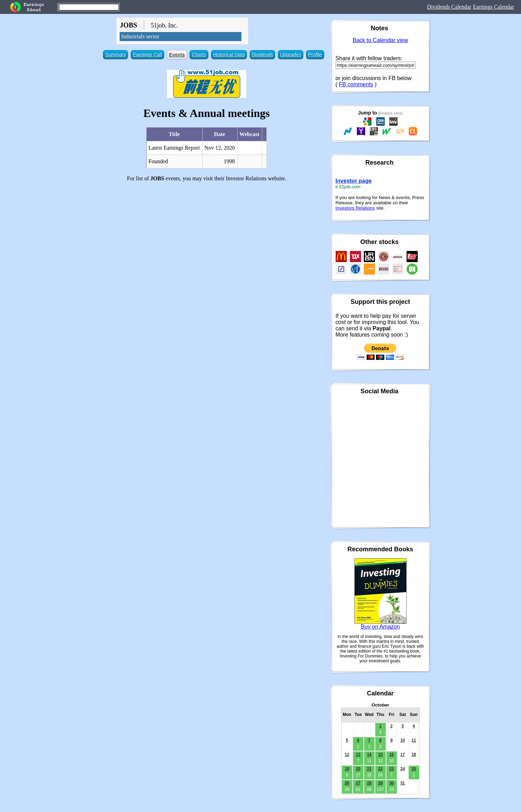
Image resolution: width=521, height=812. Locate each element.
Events (177, 55)
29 (380, 783)
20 (358, 769)
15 (380, 755)
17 (403, 755)
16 (391, 755)
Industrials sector (140, 36)
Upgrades (291, 55)
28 (369, 783)
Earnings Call (147, 55)
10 (403, 740)
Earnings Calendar (493, 7)
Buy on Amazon (380, 627)
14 (369, 755)
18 (414, 755)
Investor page (354, 181)
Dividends (262, 55)
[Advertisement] (206, 236)
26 (347, 783)
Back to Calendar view (380, 40)
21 (369, 769)
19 (347, 769)
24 (403, 769)
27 (358, 783)
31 (403, 783)
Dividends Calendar (449, 7)
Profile (315, 55)
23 (391, 769)
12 (347, 755)
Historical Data (229, 55)
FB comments (356, 84)
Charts (199, 55)
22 (380, 769)
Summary (115, 55)
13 (358, 755)
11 (414, 740)
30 (391, 783)
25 (414, 769)
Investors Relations (355, 208)
